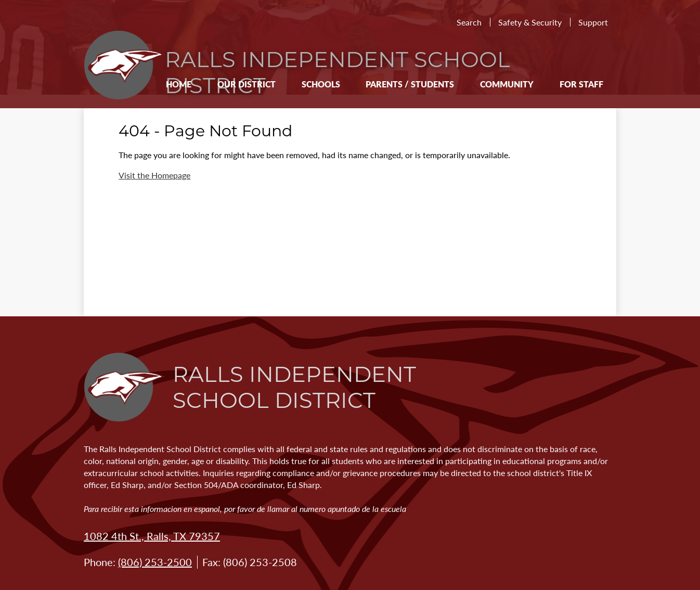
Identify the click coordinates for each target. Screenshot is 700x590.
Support (593, 22)
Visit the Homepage (154, 175)
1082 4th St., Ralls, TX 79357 (152, 536)
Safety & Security (530, 22)
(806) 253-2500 (155, 562)
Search (469, 22)
